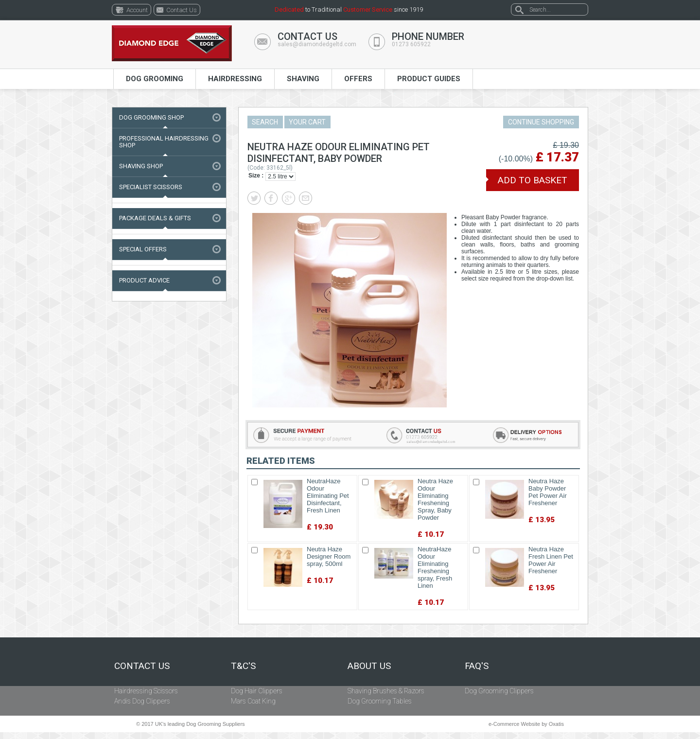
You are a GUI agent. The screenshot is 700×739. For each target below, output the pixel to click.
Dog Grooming (155, 79)
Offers (358, 79)
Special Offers (143, 249)
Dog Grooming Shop (151, 117)
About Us (369, 666)
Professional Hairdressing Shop (164, 142)
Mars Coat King (253, 701)
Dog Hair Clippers (257, 691)
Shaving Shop (141, 166)
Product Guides (429, 79)
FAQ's (477, 666)
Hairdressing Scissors (146, 691)
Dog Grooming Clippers (499, 691)
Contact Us (142, 666)
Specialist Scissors (151, 187)
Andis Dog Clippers (142, 701)
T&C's (243, 666)
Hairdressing (235, 79)
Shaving (303, 79)
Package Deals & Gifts (155, 218)
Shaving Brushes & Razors (386, 691)
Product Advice (144, 280)
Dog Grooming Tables (380, 701)
